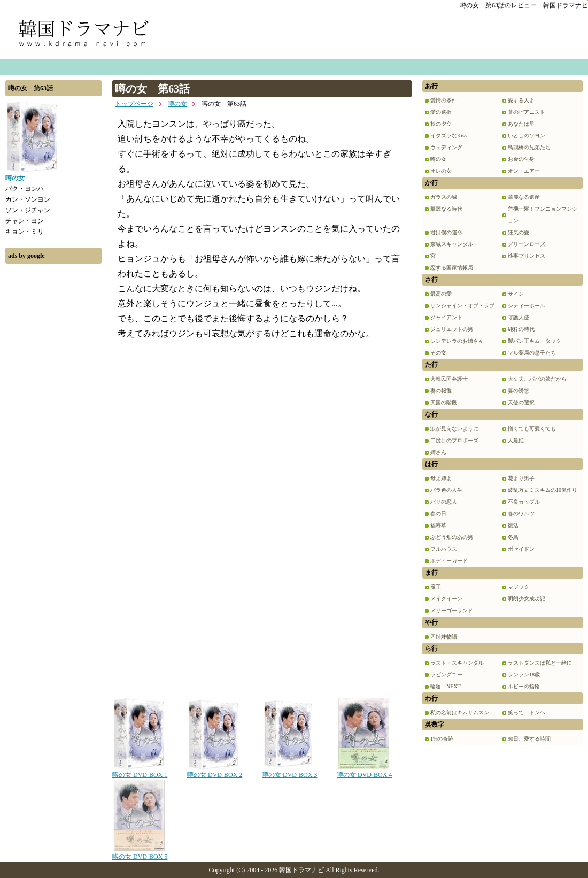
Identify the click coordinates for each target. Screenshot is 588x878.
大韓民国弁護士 (449, 379)
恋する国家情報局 (452, 268)
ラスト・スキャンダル (457, 663)
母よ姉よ (441, 478)
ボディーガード (449, 561)
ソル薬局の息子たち (532, 353)
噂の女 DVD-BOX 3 (289, 771)
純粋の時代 (521, 329)
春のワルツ (521, 514)
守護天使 (519, 317)
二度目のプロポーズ (454, 440)
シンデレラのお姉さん (457, 341)
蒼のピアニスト (527, 112)
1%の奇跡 (442, 739)
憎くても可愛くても (532, 429)
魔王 (436, 587)
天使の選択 (521, 402)
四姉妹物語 (444, 637)
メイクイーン (446, 599)
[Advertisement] (53, 429)
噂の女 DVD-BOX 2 (215, 771)
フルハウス (444, 549)
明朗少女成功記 (527, 599)
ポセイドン (521, 549)
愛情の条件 (444, 100)
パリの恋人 (444, 502)
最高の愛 (441, 294)
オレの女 (441, 171)
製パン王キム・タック (535, 341)
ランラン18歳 (524, 675)
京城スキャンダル (452, 244)
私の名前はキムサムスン (460, 713)
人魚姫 (516, 440)
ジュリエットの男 (452, 329)
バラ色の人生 (446, 490)
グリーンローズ (527, 244)
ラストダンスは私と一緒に (540, 663)
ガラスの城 (444, 197)
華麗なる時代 (446, 209)
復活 (513, 525)
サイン (516, 294)
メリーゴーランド (452, 610)
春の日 (438, 514)
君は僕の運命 (446, 232)
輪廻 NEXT (446, 686)
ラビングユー (446, 675)
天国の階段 (444, 402)
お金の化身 (521, 159)
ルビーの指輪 (524, 686)
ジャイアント (446, 317)
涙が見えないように (454, 429)
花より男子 (521, 478)
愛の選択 (441, 112)
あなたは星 (521, 124)
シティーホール (527, 306)
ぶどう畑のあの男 (452, 537)
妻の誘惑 (519, 391)
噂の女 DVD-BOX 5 (140, 853)
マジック (519, 587)
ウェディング (446, 147)
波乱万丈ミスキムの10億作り (543, 490)
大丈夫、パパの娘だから (537, 379)
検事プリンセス (527, 256)
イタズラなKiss (448, 136)
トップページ (134, 104)
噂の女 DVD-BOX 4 (364, 771)
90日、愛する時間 (529, 739)
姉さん (438, 452)
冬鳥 (513, 537)
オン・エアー (524, 171)
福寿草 (438, 525)
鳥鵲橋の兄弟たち (529, 147)
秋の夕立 (441, 124)
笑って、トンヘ (527, 713)
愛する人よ (521, 100)
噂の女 (177, 104)
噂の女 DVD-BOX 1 (140, 771)
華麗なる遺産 (524, 197)
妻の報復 (441, 391)
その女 (438, 353)
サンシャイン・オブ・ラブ (462, 306)
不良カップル (524, 502)
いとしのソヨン (527, 136)
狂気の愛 (519, 232)
